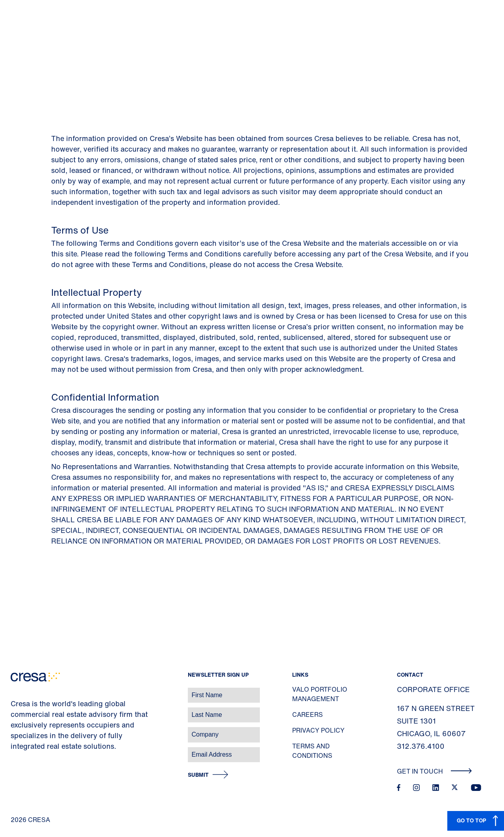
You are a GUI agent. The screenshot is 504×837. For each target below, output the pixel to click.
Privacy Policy (318, 730)
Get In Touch (435, 771)
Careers (308, 715)
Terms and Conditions (312, 751)
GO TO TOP (472, 820)
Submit (198, 775)
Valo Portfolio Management (320, 694)
